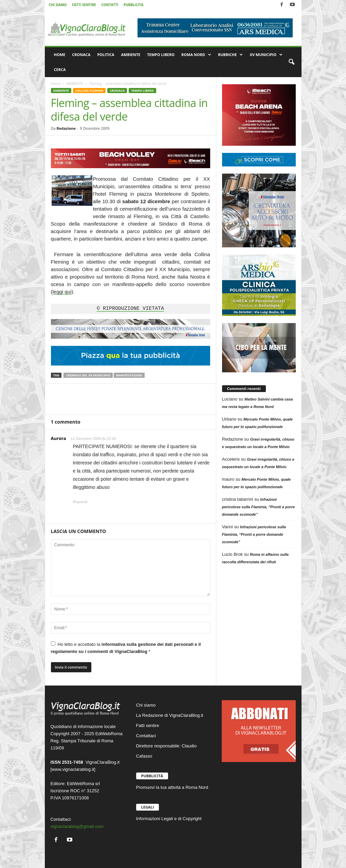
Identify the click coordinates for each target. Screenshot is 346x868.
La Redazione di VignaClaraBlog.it (170, 715)
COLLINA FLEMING (89, 91)
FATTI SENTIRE (84, 5)
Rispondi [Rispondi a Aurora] (80, 502)
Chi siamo (146, 705)
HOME (60, 55)
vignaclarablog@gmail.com (77, 826)
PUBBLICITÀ (134, 5)
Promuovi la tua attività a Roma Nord (172, 787)
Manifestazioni (129, 375)
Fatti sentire (148, 725)
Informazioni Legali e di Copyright (169, 819)
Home (56, 84)
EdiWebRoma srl (83, 784)
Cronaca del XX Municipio (88, 375)
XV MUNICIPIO (266, 55)
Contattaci (146, 736)
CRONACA (81, 55)
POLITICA (106, 55)
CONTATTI (110, 5)
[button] (291, 62)
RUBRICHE (230, 55)
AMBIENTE (131, 55)
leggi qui (62, 292)
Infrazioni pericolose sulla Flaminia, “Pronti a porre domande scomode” (259, 507)
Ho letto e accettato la (126, 648)
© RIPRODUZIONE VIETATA (130, 309)
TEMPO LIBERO (161, 55)
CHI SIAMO (58, 5)
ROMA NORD (196, 55)
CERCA (60, 69)
